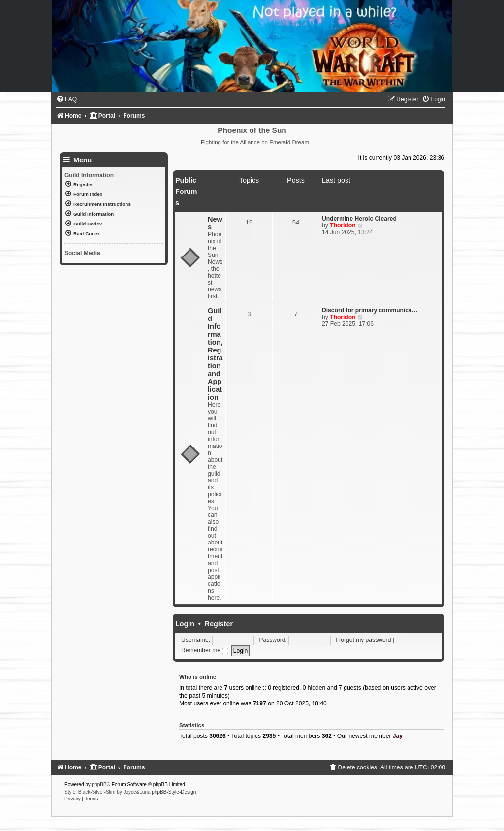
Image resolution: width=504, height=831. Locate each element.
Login (185, 624)
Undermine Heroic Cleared (359, 219)
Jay (398, 736)
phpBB (99, 784)
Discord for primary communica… (370, 310)
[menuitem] (66, 99)
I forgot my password (363, 640)
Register (219, 624)
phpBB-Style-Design (174, 792)
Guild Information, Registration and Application (215, 354)
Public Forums (186, 192)
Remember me (205, 650)
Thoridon (343, 225)
